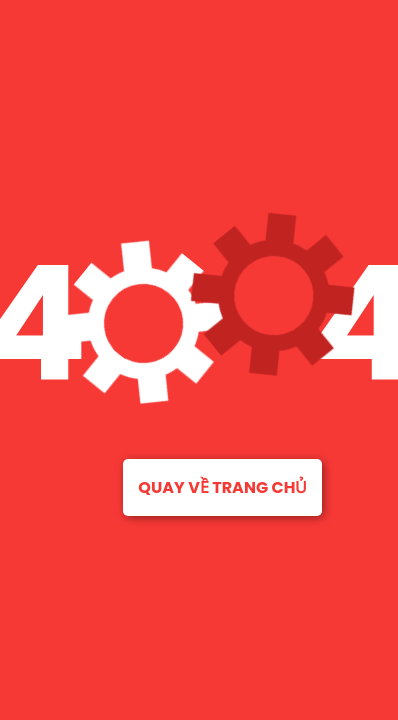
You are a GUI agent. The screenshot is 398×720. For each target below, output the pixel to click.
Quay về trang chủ (222, 487)
